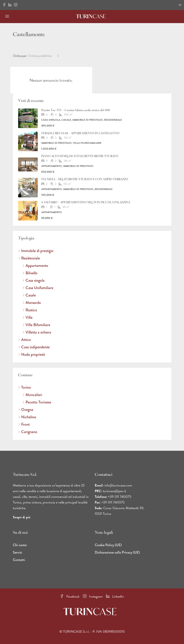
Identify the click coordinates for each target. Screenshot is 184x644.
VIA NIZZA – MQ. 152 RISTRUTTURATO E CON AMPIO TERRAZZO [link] (85, 179)
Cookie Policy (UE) (108, 545)
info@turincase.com (118, 485)
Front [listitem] (24, 424)
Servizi (17, 552)
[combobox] (44, 56)
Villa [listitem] (28, 317)
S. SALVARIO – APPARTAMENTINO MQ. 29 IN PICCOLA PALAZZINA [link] (86, 203)
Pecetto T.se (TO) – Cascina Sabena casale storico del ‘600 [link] (76, 110)
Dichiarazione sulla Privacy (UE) (117, 552)
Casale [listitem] (29, 295)
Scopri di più (22, 517)
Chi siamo (20, 545)
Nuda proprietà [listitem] (32, 354)
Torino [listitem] (25, 387)
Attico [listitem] (25, 340)
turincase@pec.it (114, 491)
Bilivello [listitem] (30, 273)
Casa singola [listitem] (34, 280)
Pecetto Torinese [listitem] (37, 402)
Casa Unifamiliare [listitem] (38, 288)
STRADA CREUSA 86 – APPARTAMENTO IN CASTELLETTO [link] (80, 133)
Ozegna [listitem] (26, 410)
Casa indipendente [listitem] (34, 347)
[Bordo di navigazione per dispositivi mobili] (180, 5)
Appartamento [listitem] (35, 266)
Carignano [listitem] (28, 432)
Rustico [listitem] (30, 310)
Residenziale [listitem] (29, 258)
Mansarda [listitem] (32, 303)
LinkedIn (115, 597)
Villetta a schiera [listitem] (37, 332)
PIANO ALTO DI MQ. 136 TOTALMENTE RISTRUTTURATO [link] (80, 156)
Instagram (93, 597)
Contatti (19, 560)
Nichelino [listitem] (27, 417)
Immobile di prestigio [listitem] (36, 251)
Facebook (70, 597)
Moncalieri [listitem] (32, 395)
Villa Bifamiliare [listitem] (36, 325)
